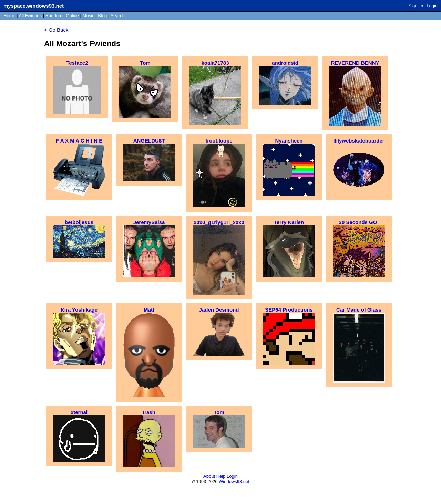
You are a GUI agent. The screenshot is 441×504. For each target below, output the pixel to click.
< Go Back (56, 30)
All (30, 16)
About (209, 476)
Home (9, 16)
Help (221, 476)
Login (432, 6)
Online (72, 16)
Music (89, 16)
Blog (102, 16)
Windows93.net (234, 481)
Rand (54, 16)
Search (118, 16)
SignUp (416, 6)
